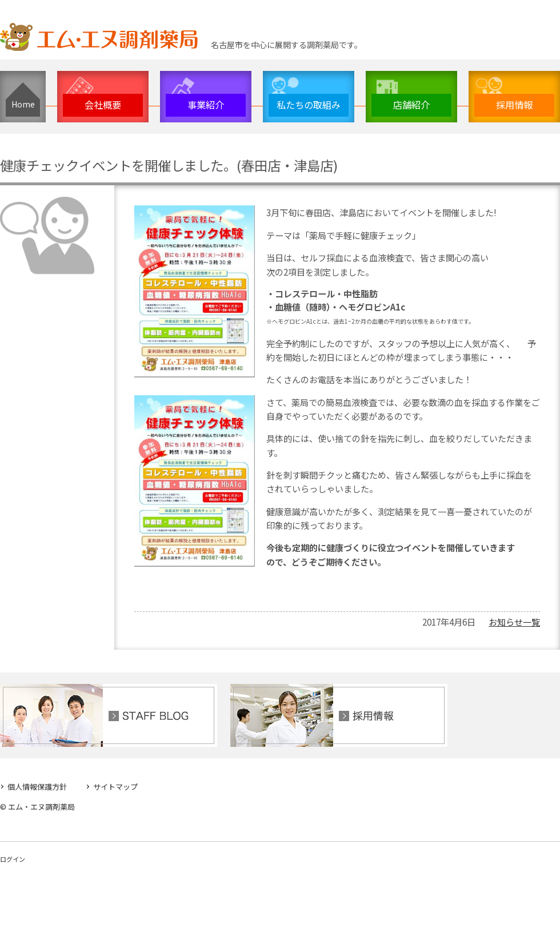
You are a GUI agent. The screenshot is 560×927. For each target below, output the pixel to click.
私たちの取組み (309, 105)
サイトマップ (115, 786)
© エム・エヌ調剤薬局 (37, 807)
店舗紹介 (411, 105)
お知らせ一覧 (514, 621)
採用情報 (514, 105)
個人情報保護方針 (37, 786)
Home (23, 104)
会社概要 (103, 105)
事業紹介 (206, 105)
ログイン (13, 859)
